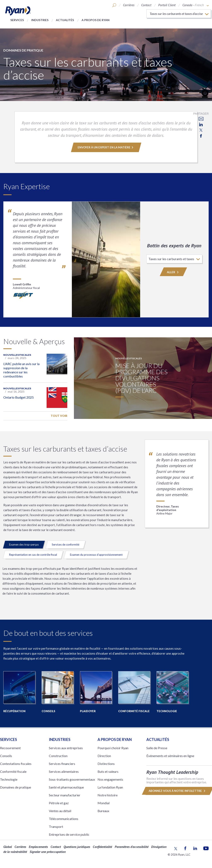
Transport (56, 827)
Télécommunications (64, 819)
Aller (173, 272)
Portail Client (167, 5)
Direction (104, 756)
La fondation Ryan (110, 787)
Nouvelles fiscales (17, 355)
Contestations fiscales (16, 764)
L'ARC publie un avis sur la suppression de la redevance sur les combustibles (21, 370)
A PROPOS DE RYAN (115, 739)
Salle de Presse (157, 748)
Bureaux (103, 811)
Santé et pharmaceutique (66, 787)
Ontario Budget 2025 (19, 397)
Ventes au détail (60, 811)
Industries (40, 20)
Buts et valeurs (108, 771)
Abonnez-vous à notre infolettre (177, 791)
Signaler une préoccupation (48, 852)
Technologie (9, 779)
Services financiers (62, 764)
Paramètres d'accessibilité (132, 847)
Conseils (6, 756)
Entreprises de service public (69, 834)
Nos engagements (110, 779)
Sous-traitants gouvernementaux (72, 779)
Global (8, 847)
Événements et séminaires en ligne (170, 756)
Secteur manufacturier (65, 795)
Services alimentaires (64, 771)
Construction (58, 756)
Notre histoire (108, 795)
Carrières (129, 5)
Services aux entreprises (66, 748)
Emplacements (38, 847)
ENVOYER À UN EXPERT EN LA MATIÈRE (106, 147)
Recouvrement (10, 748)
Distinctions (106, 764)
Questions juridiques (77, 847)
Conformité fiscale (13, 771)
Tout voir (59, 416)
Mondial (104, 803)
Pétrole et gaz (59, 803)
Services (17, 20)
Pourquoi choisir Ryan (113, 748)
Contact (146, 5)
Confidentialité (102, 847)
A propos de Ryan (96, 20)
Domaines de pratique (23, 50)
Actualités (65, 20)
